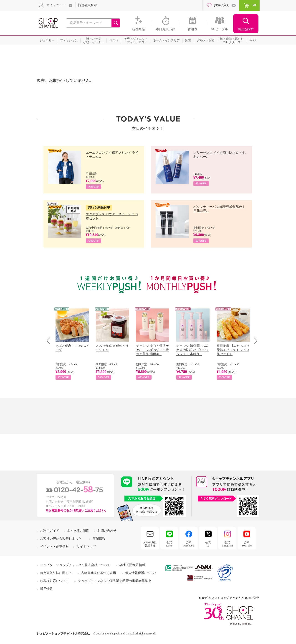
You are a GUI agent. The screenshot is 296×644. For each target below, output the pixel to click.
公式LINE (169, 544)
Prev (50, 341)
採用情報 (46, 589)
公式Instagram (227, 544)
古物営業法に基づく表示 (99, 573)
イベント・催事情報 (54, 547)
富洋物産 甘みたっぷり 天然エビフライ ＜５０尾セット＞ (233, 350)
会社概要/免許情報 (132, 565)
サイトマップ (86, 547)
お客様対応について (54, 581)
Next (254, 341)
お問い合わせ (107, 531)
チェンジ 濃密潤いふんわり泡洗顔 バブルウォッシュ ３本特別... (193, 350)
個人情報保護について (141, 573)
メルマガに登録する (150, 544)
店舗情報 (99, 539)
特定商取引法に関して (56, 573)
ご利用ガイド (50, 531)
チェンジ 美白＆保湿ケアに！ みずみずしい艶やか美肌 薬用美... (152, 350)
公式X (208, 544)
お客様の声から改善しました (61, 539)
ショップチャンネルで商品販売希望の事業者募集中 (114, 581)
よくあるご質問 (78, 531)
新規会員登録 (87, 5)
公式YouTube (247, 544)
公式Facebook (189, 544)
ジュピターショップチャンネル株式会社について (75, 565)
